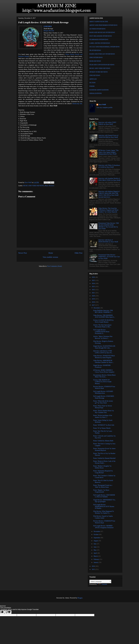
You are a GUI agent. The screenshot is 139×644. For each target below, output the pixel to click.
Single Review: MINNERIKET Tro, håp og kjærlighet (104, 501)
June (95, 547)
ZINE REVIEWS (95, 75)
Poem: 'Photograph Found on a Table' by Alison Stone (103, 486)
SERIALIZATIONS (96, 93)
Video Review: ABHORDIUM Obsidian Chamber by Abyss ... (104, 361)
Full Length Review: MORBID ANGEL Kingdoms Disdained (103, 527)
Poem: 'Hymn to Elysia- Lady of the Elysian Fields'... (104, 462)
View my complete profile (104, 108)
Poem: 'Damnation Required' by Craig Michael (103, 472)
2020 (94, 296)
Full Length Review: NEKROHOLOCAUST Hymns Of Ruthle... (104, 507)
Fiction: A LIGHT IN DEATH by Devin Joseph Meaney (103, 321)
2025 (94, 280)
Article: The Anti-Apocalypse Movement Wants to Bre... (102, 326)
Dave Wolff (102, 105)
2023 (94, 287)
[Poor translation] (8, 612)
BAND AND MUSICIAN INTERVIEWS (102, 32)
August (96, 541)
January (96, 562)
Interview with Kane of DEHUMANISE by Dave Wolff (108, 241)
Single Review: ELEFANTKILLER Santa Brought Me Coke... (104, 347)
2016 (94, 566)
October (96, 535)
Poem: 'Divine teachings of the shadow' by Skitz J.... (103, 416)
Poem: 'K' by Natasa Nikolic (102, 428)
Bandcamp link (77, 104)
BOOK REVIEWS (95, 61)
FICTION (92, 83)
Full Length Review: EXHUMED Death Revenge (104, 397)
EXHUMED (48, 26)
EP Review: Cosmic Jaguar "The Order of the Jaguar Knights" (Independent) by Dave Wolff (109, 152)
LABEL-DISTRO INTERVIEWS (100, 43)
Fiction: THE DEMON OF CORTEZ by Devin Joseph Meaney (102, 382)
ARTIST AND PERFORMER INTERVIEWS (103, 25)
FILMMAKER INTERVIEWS (99, 40)
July (95, 544)
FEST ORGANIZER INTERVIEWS (101, 36)
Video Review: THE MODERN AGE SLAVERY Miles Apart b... (104, 316)
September (97, 538)
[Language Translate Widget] (100, 581)
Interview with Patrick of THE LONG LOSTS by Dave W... (103, 352)
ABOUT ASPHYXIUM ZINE (99, 22)
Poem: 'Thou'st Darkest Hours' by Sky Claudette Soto (104, 412)
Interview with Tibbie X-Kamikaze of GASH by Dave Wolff (109, 166)
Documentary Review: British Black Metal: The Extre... (104, 376)
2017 (94, 305)
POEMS (92, 86)
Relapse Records (49, 31)
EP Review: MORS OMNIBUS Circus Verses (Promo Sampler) (104, 371)
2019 (94, 299)
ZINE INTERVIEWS (96, 58)
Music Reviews (50, 186)
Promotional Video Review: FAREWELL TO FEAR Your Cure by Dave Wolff (109, 257)
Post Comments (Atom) (55, 266)
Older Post (79, 253)
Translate (102, 584)
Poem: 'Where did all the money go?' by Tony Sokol (103, 402)
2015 (94, 569)
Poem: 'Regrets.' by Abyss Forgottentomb (101, 491)
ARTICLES (93, 79)
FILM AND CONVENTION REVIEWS (102, 65)
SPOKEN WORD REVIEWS (99, 72)
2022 (94, 290)
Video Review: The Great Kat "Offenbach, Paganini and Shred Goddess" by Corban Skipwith (108, 210)
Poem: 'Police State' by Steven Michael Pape (103, 407)
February (97, 559)
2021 (94, 293)
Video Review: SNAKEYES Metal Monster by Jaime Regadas (104, 357)
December (97, 308)
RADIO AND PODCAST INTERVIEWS (102, 54)
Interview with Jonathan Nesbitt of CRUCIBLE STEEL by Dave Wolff (109, 179)
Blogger (80, 598)
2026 (94, 277)
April (95, 553)
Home (51, 253)
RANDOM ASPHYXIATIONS (99, 90)
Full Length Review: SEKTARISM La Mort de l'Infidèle (104, 496)
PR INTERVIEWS (95, 50)
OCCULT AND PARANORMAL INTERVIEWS (104, 47)
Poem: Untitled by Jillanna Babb (103, 441)
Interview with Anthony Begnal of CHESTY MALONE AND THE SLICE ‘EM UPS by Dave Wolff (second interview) (109, 194)
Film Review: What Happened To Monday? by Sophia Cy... (104, 512)
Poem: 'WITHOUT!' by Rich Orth (104, 425)
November (97, 531)
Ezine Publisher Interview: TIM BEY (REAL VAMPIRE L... (103, 311)
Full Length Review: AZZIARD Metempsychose (103, 392)
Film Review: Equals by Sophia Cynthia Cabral (103, 517)
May (95, 550)
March (96, 556)
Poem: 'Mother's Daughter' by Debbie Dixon (102, 467)
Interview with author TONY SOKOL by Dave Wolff (107, 123)
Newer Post (23, 253)
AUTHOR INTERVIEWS (97, 29)
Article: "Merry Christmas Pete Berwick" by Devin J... (103, 337)
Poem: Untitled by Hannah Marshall (104, 458)
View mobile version (50, 257)
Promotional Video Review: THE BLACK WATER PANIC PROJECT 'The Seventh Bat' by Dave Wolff (109, 226)
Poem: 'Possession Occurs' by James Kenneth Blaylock (104, 449)
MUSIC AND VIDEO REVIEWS (34, 186)
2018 (94, 302)
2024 (94, 283)
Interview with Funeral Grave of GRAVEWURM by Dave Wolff (108, 136)
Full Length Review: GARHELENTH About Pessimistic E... (101, 332)
